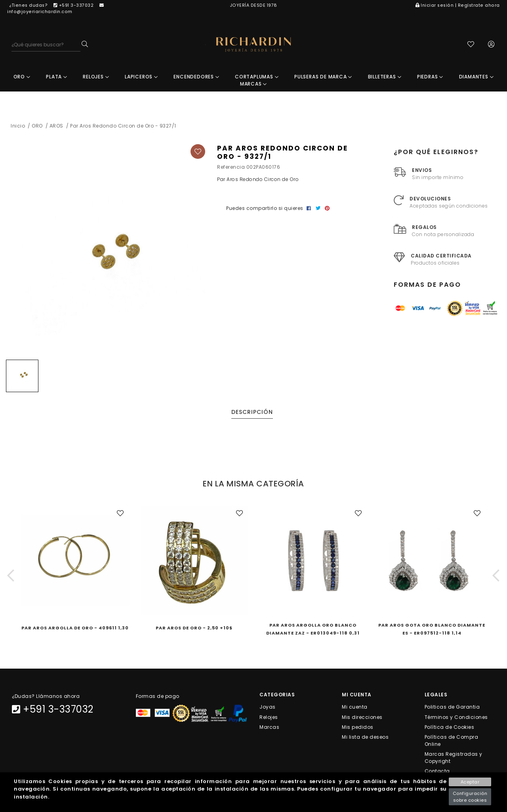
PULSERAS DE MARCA (323, 77)
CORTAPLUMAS (257, 77)
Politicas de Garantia (452, 708)
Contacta (437, 772)
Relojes (269, 718)
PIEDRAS (430, 77)
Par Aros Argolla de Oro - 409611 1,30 (75, 629)
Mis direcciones (362, 718)
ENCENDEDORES (196, 77)
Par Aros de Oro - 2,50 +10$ (194, 629)
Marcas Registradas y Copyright (454, 758)
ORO (22, 77)
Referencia (231, 168)
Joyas (268, 708)
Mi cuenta (355, 708)
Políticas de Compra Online (452, 741)
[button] (11, 576)
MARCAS (253, 85)
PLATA (57, 77)
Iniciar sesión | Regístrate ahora (458, 5)
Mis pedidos (358, 727)
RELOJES (96, 77)
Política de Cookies (450, 727)
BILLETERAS (385, 77)
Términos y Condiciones (456, 718)
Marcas (269, 727)
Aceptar (470, 782)
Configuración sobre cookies (470, 797)
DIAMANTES (477, 77)
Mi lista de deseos (365, 738)
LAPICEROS (141, 77)
